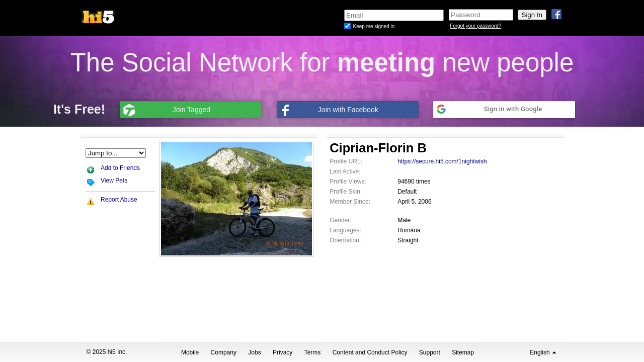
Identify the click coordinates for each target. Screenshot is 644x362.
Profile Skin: (346, 192)
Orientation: (345, 240)
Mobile (190, 352)
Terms (313, 352)
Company (224, 352)
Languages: (345, 230)
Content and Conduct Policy (370, 352)
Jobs (254, 352)
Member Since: (350, 202)
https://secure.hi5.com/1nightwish (442, 161)
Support (430, 352)
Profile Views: (348, 182)
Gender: (340, 220)
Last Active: (345, 171)
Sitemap (463, 352)
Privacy (283, 352)
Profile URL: (346, 161)
